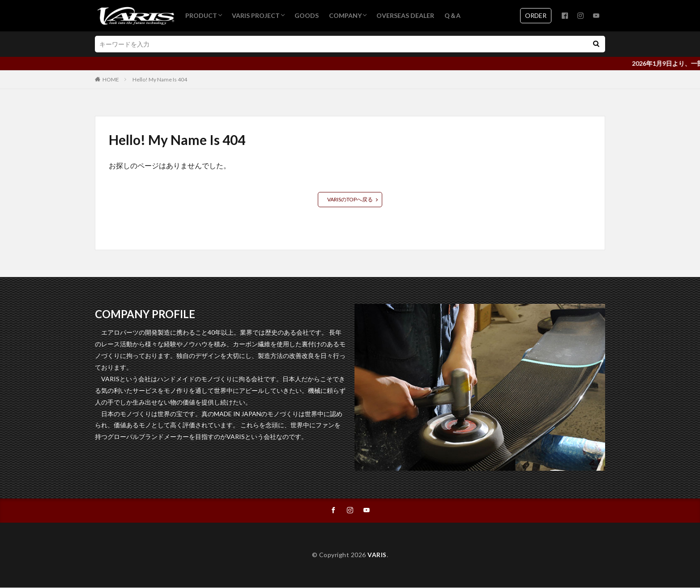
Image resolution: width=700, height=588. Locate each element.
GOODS (307, 15)
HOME (111, 79)
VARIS (377, 555)
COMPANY (345, 15)
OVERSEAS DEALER (405, 15)
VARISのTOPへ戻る (350, 199)
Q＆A (452, 15)
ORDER (536, 15)
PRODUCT (201, 15)
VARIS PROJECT (256, 15)
